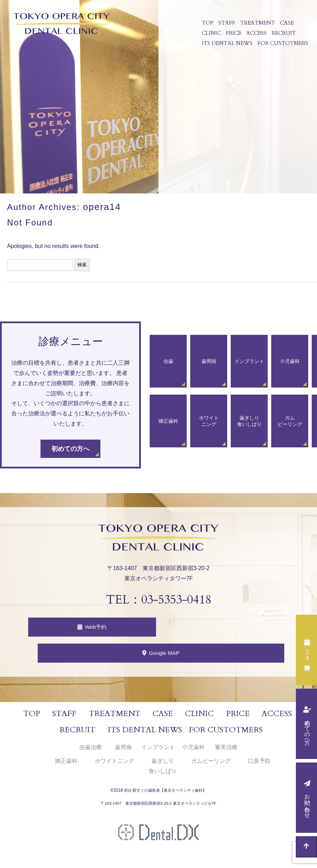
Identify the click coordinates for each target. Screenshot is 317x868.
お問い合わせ (307, 803)
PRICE (232, 37)
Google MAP (166, 655)
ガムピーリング (211, 764)
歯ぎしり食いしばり (163, 769)
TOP (207, 24)
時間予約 (307, 655)
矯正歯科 (66, 764)
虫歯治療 (91, 750)
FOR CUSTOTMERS (282, 49)
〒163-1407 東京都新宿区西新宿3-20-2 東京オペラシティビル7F (159, 806)
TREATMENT (257, 24)
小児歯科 (193, 750)
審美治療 (226, 750)
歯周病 (123, 750)
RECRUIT (283, 37)
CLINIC (210, 37)
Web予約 (96, 627)
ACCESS (255, 37)
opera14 (101, 206)
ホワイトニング (114, 764)
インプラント (158, 750)
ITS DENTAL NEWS (226, 49)
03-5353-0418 (176, 599)
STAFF (226, 24)
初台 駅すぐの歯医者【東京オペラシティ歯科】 (165, 793)
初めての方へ (307, 729)
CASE (286, 24)
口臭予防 (259, 764)
